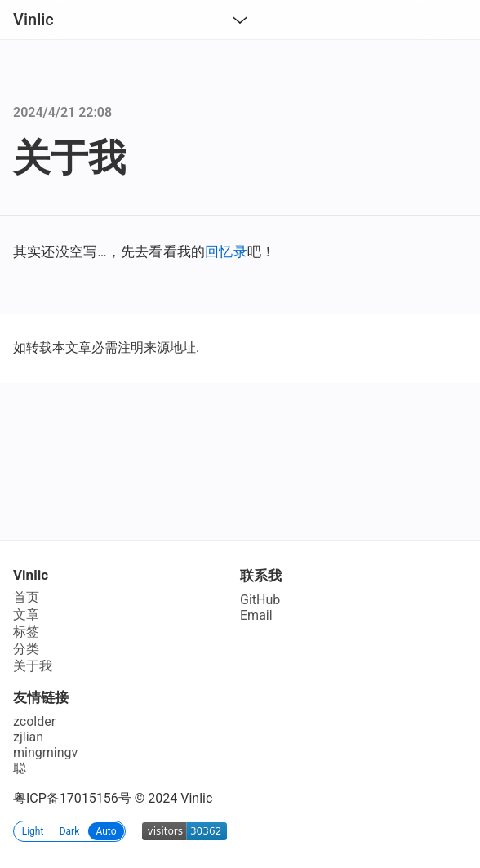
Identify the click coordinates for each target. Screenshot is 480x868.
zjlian (28, 737)
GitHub (260, 600)
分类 (26, 649)
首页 (26, 597)
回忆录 (226, 251)
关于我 (33, 666)
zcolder (34, 721)
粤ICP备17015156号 (72, 798)
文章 (26, 614)
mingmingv (45, 752)
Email (256, 615)
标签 (26, 632)
